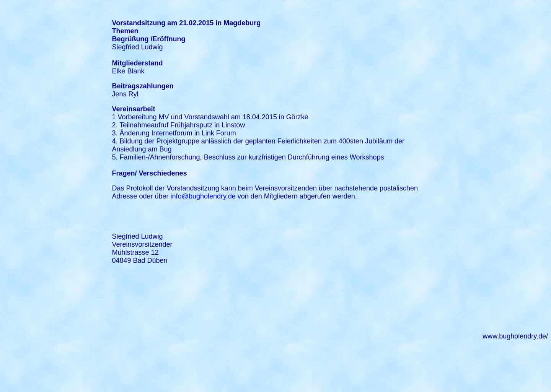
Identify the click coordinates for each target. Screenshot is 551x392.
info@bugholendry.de (203, 196)
